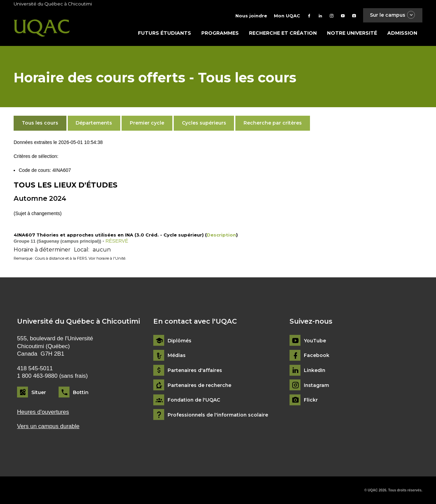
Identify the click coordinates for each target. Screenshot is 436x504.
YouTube (315, 341)
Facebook (317, 355)
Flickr (311, 400)
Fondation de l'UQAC (194, 400)
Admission (402, 33)
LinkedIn (315, 370)
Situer (39, 392)
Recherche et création (283, 33)
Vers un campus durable (48, 426)
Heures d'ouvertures (43, 412)
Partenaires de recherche (200, 385)
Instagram (317, 385)
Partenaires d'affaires (195, 370)
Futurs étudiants (165, 33)
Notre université (352, 33)
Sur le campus (393, 15)
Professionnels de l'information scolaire (219, 415)
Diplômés (180, 341)
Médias (177, 355)
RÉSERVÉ (117, 241)
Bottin (81, 392)
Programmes (220, 33)
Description (221, 235)
